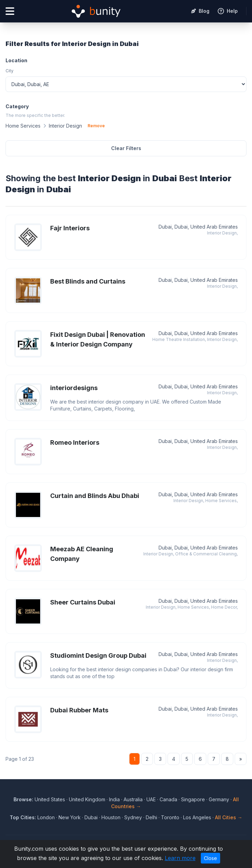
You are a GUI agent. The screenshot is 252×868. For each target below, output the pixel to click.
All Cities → (229, 817)
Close (210, 858)
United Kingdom (87, 799)
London (46, 817)
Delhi (151, 817)
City (10, 71)
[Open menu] (10, 11)
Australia (133, 799)
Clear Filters (126, 148)
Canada (168, 799)
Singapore (193, 799)
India (114, 799)
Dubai (91, 817)
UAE (151, 799)
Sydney (133, 817)
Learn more (180, 858)
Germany (219, 799)
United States (50, 799)
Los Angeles (197, 817)
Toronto (170, 817)
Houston (111, 817)
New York (70, 817)
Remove (96, 126)
